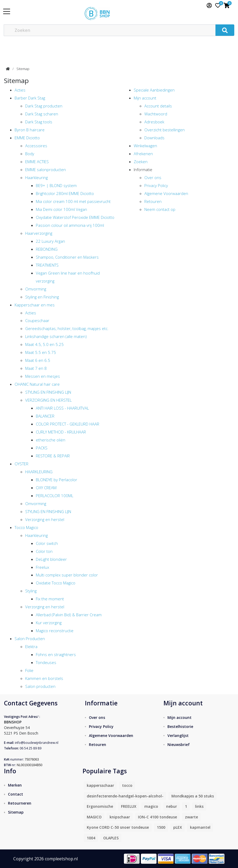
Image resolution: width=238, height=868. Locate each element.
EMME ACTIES (37, 162)
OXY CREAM (46, 488)
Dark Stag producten (44, 106)
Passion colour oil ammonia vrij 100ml (70, 225)
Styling (31, 591)
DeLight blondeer (51, 559)
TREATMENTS (47, 265)
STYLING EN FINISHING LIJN (48, 392)
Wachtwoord (156, 114)
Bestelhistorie (180, 726)
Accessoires (36, 146)
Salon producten (40, 686)
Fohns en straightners (56, 654)
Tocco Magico (26, 527)
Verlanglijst (178, 735)
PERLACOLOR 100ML (55, 496)
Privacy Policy (156, 185)
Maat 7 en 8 (36, 368)
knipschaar (120, 817)
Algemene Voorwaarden (166, 193)
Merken (15, 785)
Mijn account (145, 98)
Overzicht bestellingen (165, 130)
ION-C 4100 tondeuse (157, 817)
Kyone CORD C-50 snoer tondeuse (118, 827)
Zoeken (141, 162)
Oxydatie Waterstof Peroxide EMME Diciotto (75, 217)
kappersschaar (100, 785)
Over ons (153, 177)
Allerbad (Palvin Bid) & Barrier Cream (69, 615)
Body (30, 154)
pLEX (178, 827)
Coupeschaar (37, 320)
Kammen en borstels (44, 678)
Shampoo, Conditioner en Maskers (67, 257)
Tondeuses (46, 662)
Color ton (44, 551)
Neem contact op (160, 209)
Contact (16, 794)
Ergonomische (100, 806)
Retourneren (20, 803)
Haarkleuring (36, 177)
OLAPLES (111, 838)
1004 (91, 838)
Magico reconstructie (55, 631)
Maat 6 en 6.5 (38, 360)
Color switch (47, 543)
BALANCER (45, 416)
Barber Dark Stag (30, 98)
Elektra (31, 646)
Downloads (154, 138)
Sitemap (23, 69)
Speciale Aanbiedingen (154, 90)
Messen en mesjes (43, 376)
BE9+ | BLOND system (56, 185)
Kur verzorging (49, 623)
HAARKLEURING (39, 472)
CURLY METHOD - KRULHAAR (61, 432)
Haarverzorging (39, 233)
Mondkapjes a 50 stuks (193, 796)
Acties (20, 90)
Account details (158, 106)
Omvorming (36, 289)
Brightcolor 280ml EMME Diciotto (65, 193)
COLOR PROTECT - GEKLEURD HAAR (68, 424)
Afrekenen (143, 154)
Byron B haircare (30, 130)
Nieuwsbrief (179, 745)
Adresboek (154, 122)
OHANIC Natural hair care (37, 384)
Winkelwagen (145, 146)
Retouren (153, 201)
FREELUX (129, 806)
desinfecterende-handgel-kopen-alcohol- (125, 796)
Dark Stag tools (39, 122)
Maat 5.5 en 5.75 (41, 352)
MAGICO (94, 817)
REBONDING (47, 249)
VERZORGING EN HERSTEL (48, 400)
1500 (161, 827)
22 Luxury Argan (50, 241)
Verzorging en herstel (45, 519)
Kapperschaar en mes (35, 305)
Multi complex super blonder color (67, 575)
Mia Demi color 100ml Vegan (61, 209)
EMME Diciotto (27, 138)
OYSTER (21, 464)
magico (151, 806)
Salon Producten (30, 639)
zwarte (191, 817)
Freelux (42, 567)
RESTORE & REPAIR (53, 456)
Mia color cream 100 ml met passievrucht (73, 201)
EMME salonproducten (46, 170)
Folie (29, 670)
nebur (172, 806)
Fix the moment (50, 599)
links (199, 806)
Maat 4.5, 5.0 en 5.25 (44, 344)
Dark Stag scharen (42, 114)
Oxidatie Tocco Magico (56, 583)
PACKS (42, 448)
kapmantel (200, 827)
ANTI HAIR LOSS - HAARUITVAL (62, 408)
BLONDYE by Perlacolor (57, 480)
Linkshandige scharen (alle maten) (56, 336)
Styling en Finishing (42, 297)
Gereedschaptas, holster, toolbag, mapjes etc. (67, 328)
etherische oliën (51, 440)
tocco (127, 785)
